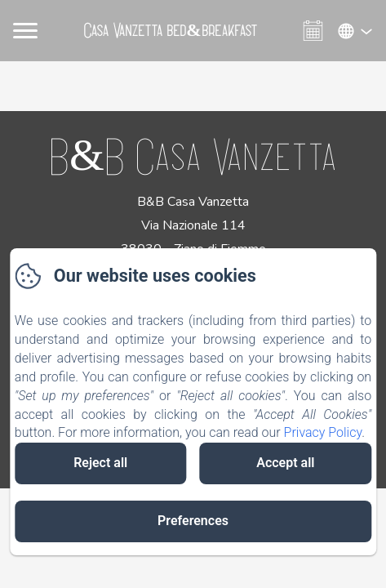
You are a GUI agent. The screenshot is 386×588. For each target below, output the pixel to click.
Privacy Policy (323, 432)
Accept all (285, 463)
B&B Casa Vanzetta (193, 155)
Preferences (193, 521)
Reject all (100, 463)
